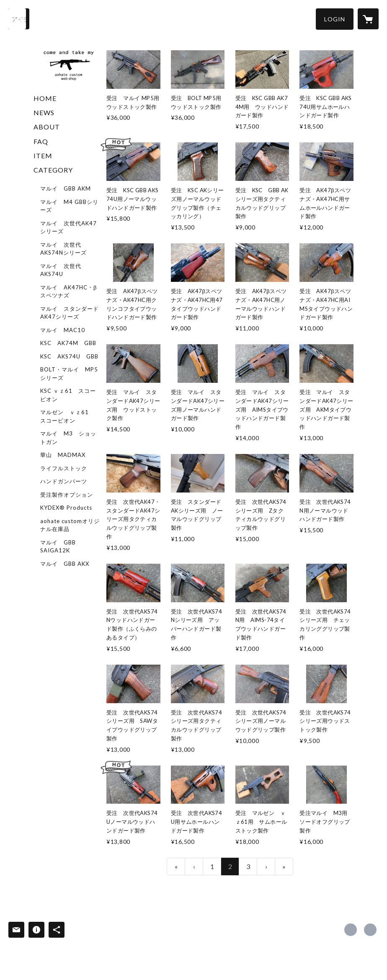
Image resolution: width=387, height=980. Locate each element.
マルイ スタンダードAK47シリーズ (70, 313)
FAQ (41, 141)
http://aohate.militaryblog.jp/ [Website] (370, 930)
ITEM (43, 156)
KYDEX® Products (66, 508)
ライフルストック (64, 468)
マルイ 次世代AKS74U (61, 270)
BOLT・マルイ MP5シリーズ (69, 374)
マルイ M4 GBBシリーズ (69, 206)
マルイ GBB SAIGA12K (58, 547)
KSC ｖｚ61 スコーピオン (68, 395)
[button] (335, 19)
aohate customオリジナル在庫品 (70, 525)
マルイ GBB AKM (66, 188)
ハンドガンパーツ (64, 481)
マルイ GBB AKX (65, 564)
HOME (45, 98)
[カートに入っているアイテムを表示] (368, 19)
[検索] (19, 19)
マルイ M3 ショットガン (68, 438)
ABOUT (47, 127)
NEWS (44, 112)
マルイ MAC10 (63, 330)
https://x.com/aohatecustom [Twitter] (351, 930)
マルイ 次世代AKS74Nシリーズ (63, 249)
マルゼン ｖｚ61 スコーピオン (67, 416)
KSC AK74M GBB (68, 343)
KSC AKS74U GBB (69, 356)
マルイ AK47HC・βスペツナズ (68, 291)
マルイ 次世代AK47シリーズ (68, 227)
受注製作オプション (67, 495)
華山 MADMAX (63, 455)
